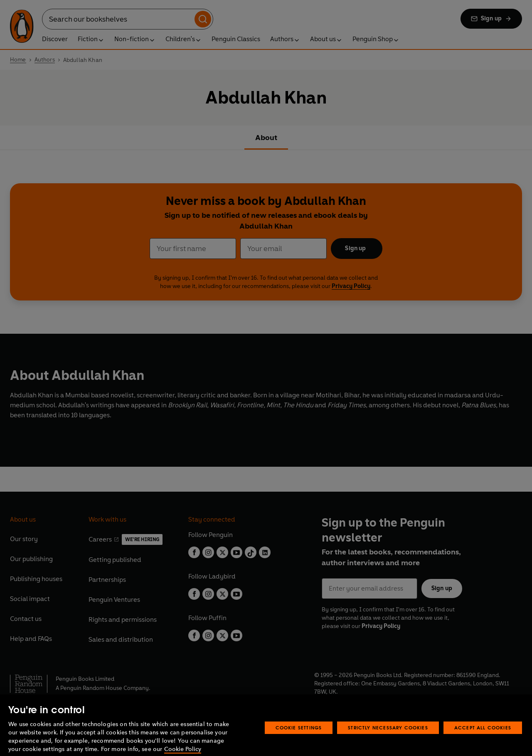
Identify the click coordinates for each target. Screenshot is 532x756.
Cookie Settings (299, 736)
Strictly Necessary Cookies (388, 736)
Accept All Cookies (483, 736)
